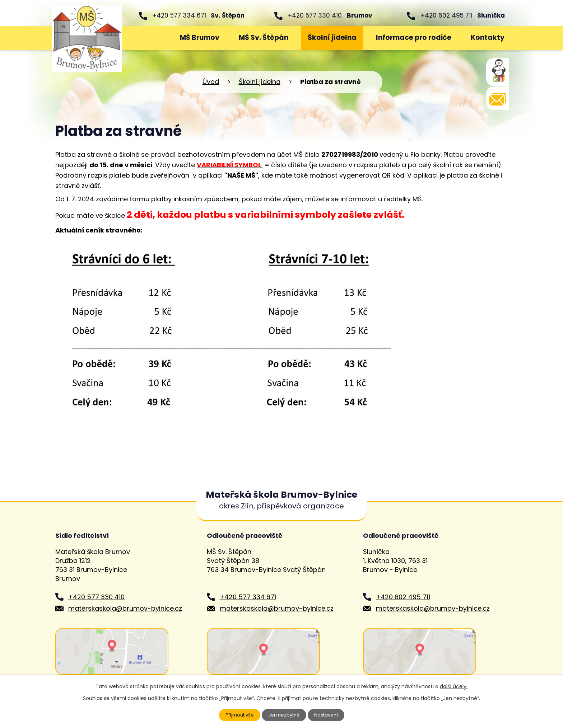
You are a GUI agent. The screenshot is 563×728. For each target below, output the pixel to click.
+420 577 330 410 (315, 15)
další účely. (454, 686)
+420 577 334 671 (179, 15)
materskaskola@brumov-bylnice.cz (125, 608)
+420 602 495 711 (447, 15)
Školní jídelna (332, 37)
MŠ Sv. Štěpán (264, 37)
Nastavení (329, 715)
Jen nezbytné (285, 715)
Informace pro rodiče (414, 37)
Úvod (151, 38)
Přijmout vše (238, 715)
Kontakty (488, 37)
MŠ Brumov (200, 37)
